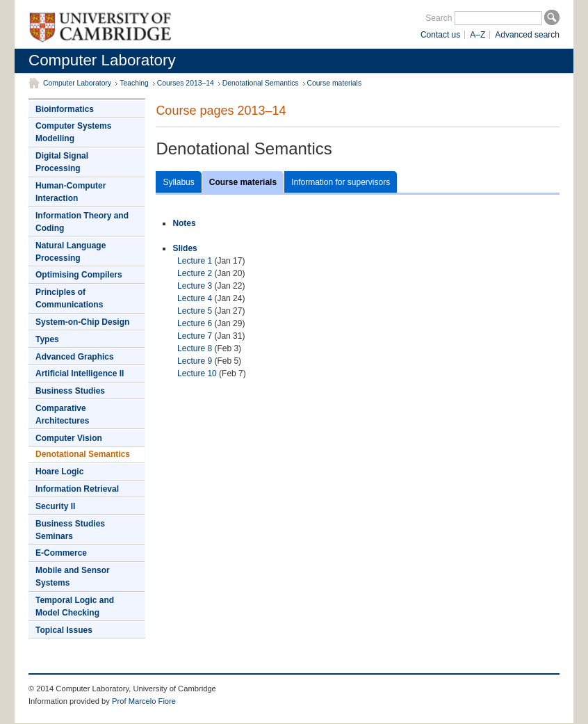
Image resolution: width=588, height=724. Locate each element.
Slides (185, 248)
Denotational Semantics (261, 83)
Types (47, 339)
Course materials (335, 83)
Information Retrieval (77, 489)
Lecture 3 (195, 286)
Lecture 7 (195, 336)
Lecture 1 (195, 261)
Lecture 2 (195, 273)
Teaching (134, 83)
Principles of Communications (69, 298)
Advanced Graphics (75, 357)
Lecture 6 (195, 323)
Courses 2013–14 (186, 83)
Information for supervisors (341, 182)
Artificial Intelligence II (80, 373)
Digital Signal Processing (62, 162)
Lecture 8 (195, 348)
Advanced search (527, 35)
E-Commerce (61, 553)
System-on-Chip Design (82, 322)
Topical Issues (64, 630)
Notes (184, 223)
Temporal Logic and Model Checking (75, 606)
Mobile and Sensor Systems (73, 577)
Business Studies (70, 391)
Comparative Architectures (62, 415)
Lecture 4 (195, 298)
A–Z (477, 35)
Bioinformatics (65, 109)
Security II (55, 506)
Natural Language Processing (71, 252)
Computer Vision (69, 438)
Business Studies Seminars (70, 530)
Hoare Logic (59, 472)
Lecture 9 (195, 361)
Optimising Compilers (79, 275)
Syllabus (178, 182)
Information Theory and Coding (82, 222)
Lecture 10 (197, 373)
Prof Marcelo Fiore (144, 701)
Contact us (440, 35)
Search (439, 18)
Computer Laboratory (102, 60)
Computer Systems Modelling (73, 132)
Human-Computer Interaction (71, 192)
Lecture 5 (195, 311)
